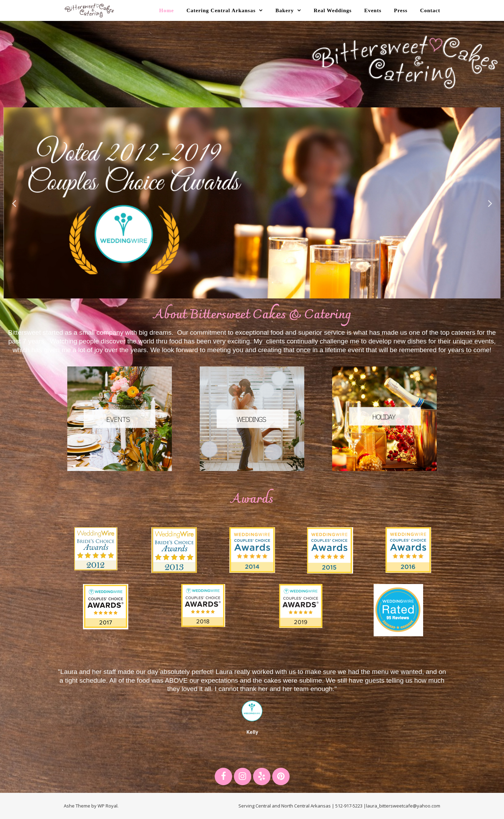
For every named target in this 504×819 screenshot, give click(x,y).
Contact (430, 10)
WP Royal (108, 806)
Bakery (285, 10)
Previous (14, 203)
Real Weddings (333, 10)
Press (401, 10)
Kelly (252, 732)
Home (167, 10)
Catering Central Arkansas (221, 10)
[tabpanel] (252, 203)
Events (373, 10)
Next (490, 203)
